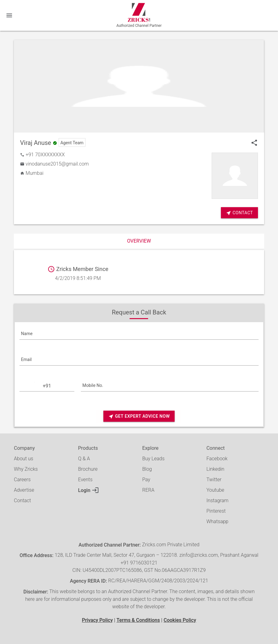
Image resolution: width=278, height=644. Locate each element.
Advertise (24, 490)
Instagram (218, 500)
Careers (22, 480)
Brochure (88, 469)
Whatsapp (217, 521)
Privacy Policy (97, 620)
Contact (22, 500)
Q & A (84, 459)
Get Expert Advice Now (139, 416)
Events (85, 480)
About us (24, 459)
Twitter (214, 480)
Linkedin (215, 469)
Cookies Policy (180, 620)
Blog (147, 469)
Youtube (215, 490)
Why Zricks (26, 469)
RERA (148, 490)
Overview (139, 241)
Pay (146, 480)
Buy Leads (153, 459)
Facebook (217, 459)
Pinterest (216, 511)
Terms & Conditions (138, 620)
